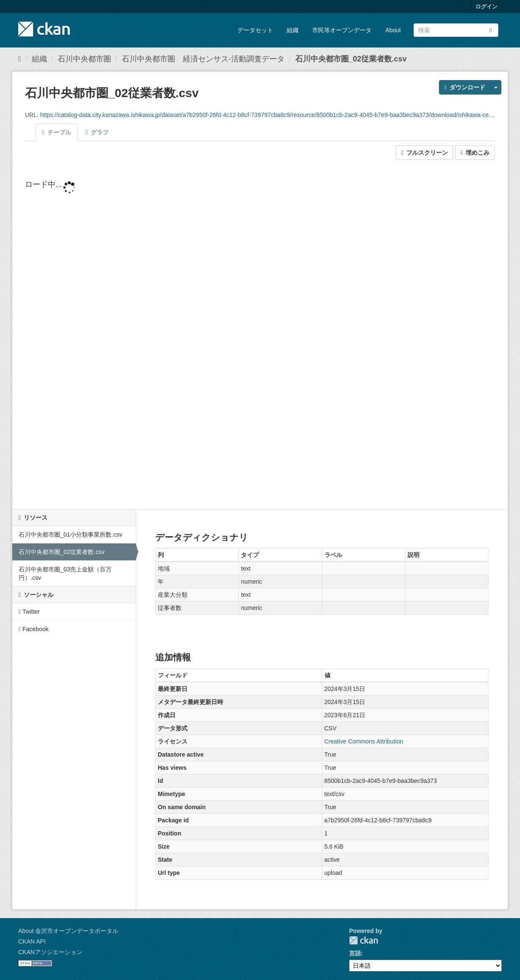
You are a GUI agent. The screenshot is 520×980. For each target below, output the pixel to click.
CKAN (363, 940)
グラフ (97, 132)
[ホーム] (20, 59)
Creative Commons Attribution (364, 741)
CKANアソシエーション (50, 952)
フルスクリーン (425, 153)
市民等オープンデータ (342, 30)
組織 (293, 30)
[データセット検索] (456, 30)
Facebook (34, 629)
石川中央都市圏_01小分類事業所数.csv (70, 535)
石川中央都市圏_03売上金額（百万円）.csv (65, 574)
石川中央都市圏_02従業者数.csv (351, 59)
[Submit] (491, 29)
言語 (355, 953)
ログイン (486, 7)
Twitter (29, 612)
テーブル (57, 132)
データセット (255, 30)
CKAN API (32, 941)
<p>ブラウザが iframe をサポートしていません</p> (260, 335)
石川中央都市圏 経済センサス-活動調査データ (203, 59)
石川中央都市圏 (84, 59)
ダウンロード (465, 87)
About (393, 30)
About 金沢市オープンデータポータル (68, 931)
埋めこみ (475, 153)
